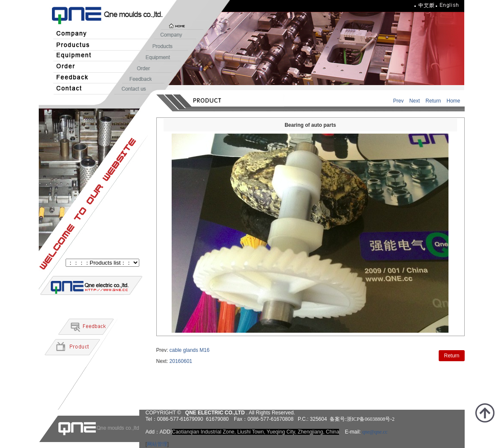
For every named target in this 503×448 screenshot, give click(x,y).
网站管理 (157, 444)
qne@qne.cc (375, 432)
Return (433, 101)
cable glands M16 (190, 350)
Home (453, 101)
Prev (398, 101)
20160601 (181, 361)
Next (415, 101)
